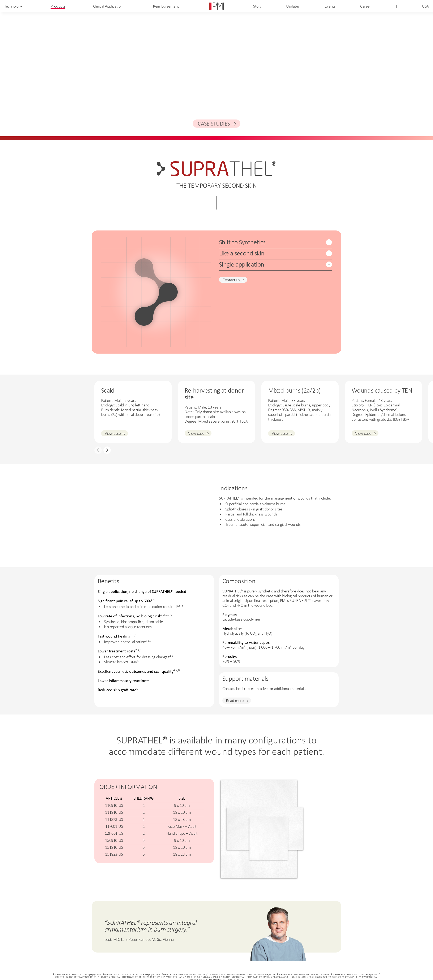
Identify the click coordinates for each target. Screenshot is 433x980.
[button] (107, 450)
